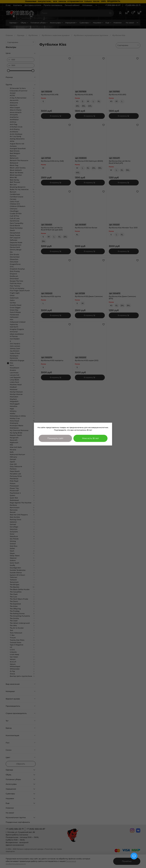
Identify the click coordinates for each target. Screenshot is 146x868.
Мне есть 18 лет (90, 438)
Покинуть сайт (55, 438)
